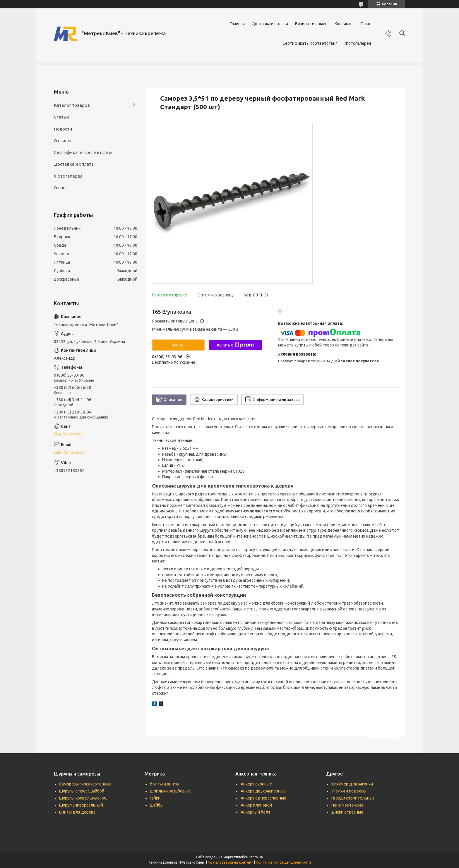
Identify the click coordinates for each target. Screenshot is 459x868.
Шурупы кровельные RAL (83, 798)
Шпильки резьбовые (170, 791)
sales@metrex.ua (70, 452)
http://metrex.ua (69, 434)
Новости (63, 129)
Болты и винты (165, 784)
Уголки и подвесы (349, 791)
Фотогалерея (358, 43)
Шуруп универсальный (81, 805)
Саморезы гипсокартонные (85, 784)
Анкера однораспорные (263, 798)
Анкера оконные (256, 784)
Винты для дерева (77, 812)
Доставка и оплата (270, 24)
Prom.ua (256, 857)
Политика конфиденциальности (283, 862)
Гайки (155, 798)
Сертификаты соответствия (310, 43)
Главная (237, 24)
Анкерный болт (256, 812)
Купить (178, 345)
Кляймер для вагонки (352, 784)
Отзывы (62, 141)
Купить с (235, 345)
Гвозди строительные (353, 798)
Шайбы (157, 805)
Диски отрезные (347, 812)
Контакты (344, 24)
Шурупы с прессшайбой (82, 791)
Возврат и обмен (311, 24)
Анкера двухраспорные (263, 791)
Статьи (61, 117)
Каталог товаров (72, 105)
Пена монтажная (347, 805)
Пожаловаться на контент (231, 862)
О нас (366, 24)
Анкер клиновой (256, 805)
